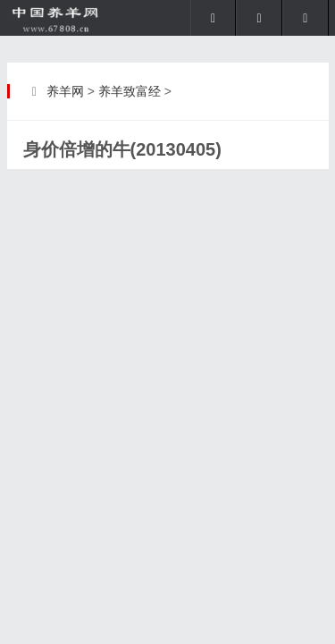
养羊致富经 (130, 91)
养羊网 (65, 91)
